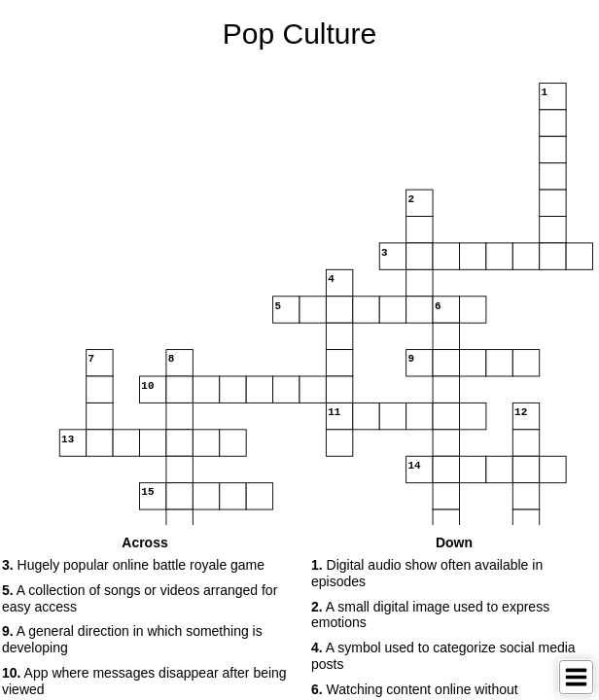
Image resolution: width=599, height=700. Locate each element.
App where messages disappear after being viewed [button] (144, 681)
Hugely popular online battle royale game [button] (133, 565)
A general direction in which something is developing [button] (132, 639)
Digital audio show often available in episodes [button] (427, 573)
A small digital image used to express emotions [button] (430, 615)
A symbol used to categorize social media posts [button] (443, 656)
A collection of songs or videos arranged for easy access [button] (140, 598)
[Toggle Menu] (576, 677)
